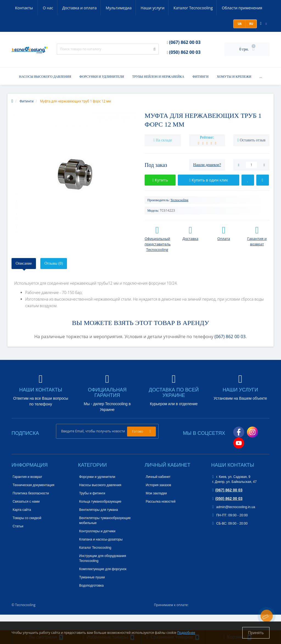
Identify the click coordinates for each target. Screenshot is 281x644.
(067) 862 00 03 (185, 58)
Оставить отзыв (253, 156)
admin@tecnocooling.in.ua (234, 523)
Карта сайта (22, 526)
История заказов (158, 501)
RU (251, 40)
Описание (24, 279)
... (261, 93)
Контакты (24, 24)
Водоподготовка (92, 601)
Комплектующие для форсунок (103, 585)
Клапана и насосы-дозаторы (101, 555)
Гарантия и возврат (27, 493)
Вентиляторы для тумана (99, 526)
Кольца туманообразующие (100, 517)
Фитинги (200, 93)
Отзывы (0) (54, 279)
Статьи (18, 542)
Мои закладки (156, 509)
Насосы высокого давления (45, 93)
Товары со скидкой (27, 534)
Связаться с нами (26, 517)
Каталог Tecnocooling (169, 8)
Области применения (219, 8)
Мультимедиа (93, 8)
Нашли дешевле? (207, 181)
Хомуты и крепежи (234, 93)
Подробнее (186, 633)
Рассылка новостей (161, 517)
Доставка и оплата (53, 8)
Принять (256, 633)
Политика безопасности (31, 509)
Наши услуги (127, 8)
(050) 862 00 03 (185, 68)
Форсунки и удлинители (102, 93)
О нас (20, 8)
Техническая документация (33, 501)
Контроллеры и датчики (97, 547)
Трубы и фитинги (92, 509)
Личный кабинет (158, 493)
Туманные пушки (92, 593)
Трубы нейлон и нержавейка (158, 93)
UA (239, 40)
